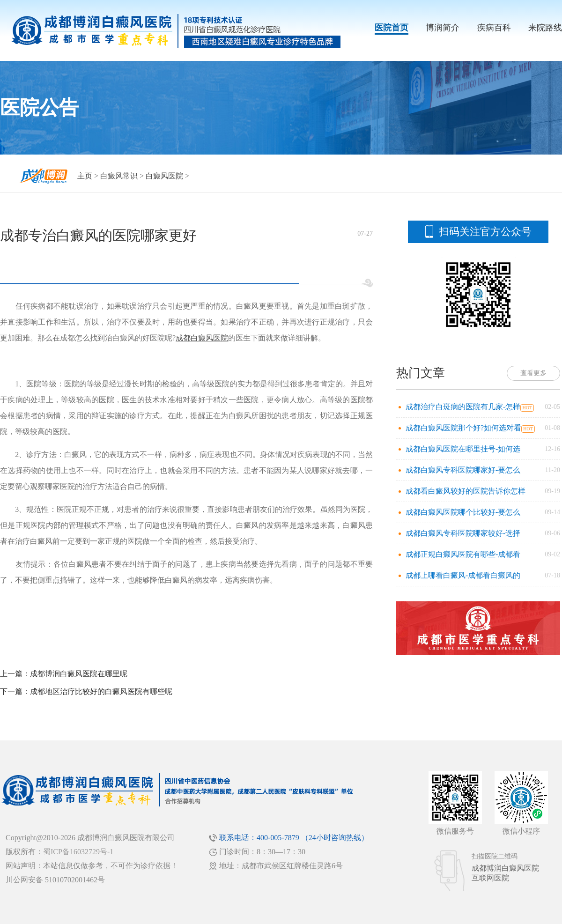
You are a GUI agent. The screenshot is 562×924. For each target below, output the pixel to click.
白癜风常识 (119, 176)
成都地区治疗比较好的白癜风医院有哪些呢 (101, 691)
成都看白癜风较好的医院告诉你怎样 (466, 491)
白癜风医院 (164, 176)
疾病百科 (494, 28)
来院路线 (545, 28)
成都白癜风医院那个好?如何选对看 (463, 428)
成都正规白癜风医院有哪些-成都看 (463, 554)
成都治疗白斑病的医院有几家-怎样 (463, 407)
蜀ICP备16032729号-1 (78, 852)
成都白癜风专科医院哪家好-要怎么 (463, 470)
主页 (85, 176)
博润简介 (443, 28)
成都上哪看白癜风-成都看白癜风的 (463, 575)
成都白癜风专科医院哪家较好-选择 (463, 533)
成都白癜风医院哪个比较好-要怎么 (463, 512)
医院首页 (392, 28)
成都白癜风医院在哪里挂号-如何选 (463, 449)
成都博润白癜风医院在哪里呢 (79, 674)
